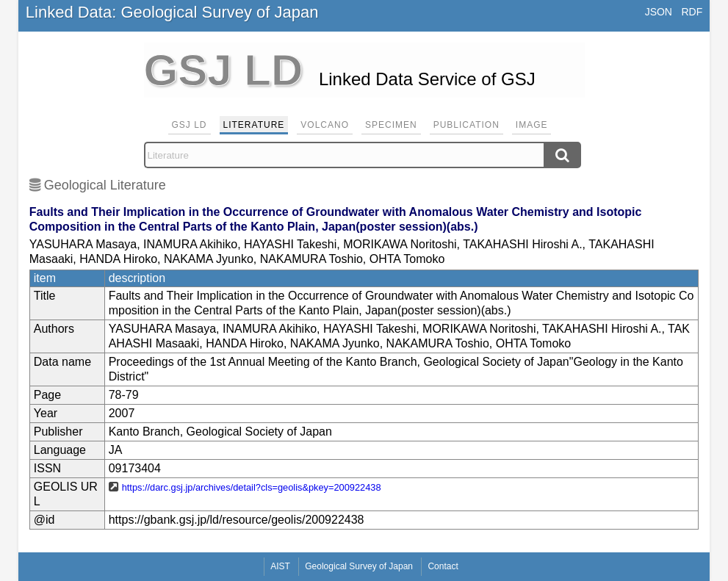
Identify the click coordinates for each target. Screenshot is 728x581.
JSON (659, 12)
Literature (254, 125)
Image (532, 125)
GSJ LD (190, 125)
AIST (280, 566)
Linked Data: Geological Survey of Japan (172, 12)
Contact (443, 566)
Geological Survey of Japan (359, 566)
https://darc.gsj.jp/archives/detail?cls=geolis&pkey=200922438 (252, 487)
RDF (692, 12)
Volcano (325, 125)
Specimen (391, 125)
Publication (466, 125)
